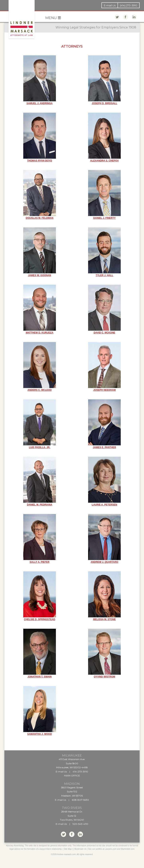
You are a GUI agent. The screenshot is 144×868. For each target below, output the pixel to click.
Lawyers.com (111, 849)
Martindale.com (128, 849)
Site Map (68, 849)
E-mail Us (110, 5)
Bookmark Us (81, 849)
